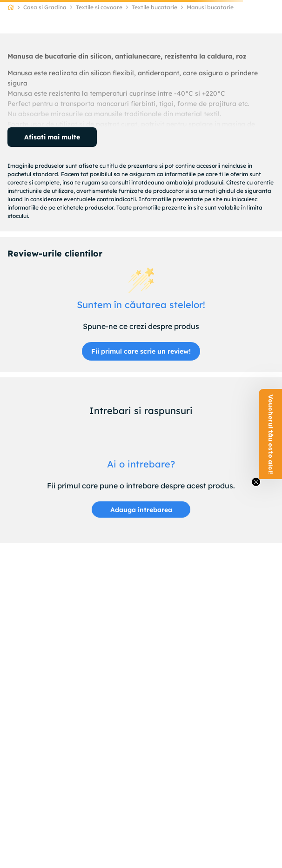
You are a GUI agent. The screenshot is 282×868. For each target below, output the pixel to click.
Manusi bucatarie (210, 7)
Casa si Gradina (45, 7)
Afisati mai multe (52, 137)
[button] (141, 510)
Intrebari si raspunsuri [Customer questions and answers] (141, 411)
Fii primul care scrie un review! (141, 351)
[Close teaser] (256, 482)
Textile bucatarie (154, 7)
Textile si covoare (99, 7)
